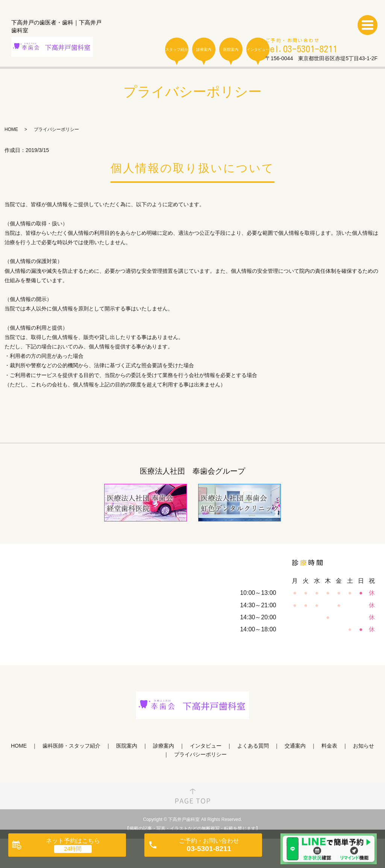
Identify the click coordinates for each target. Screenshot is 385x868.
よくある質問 (253, 746)
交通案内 (295, 746)
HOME (11, 129)
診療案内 (204, 49)
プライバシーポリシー (200, 754)
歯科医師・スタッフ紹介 (71, 746)
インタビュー (258, 49)
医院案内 (231, 49)
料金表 (329, 746)
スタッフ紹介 (177, 49)
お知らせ (364, 746)
